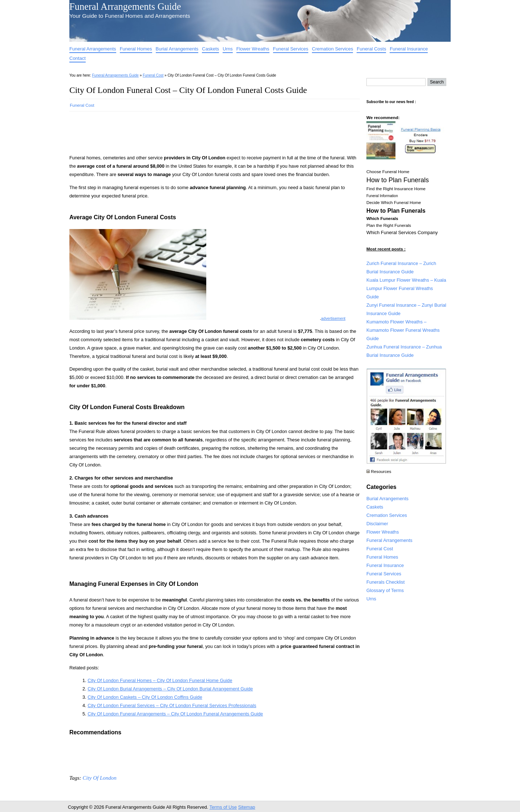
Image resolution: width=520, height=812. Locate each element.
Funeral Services (291, 49)
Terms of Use (223, 807)
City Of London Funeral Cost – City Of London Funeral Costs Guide (188, 90)
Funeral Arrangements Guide (125, 7)
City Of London (99, 778)
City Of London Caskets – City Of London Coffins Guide (145, 697)
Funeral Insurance (409, 49)
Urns (227, 49)
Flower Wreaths (253, 49)
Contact (78, 58)
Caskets (210, 49)
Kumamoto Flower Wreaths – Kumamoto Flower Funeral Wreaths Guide (403, 330)
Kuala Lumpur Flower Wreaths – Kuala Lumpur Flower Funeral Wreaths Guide (406, 288)
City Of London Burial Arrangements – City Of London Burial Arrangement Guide (170, 689)
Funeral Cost (153, 75)
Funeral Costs (371, 49)
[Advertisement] (202, 131)
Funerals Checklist (385, 582)
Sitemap (247, 807)
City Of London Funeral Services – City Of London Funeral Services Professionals (172, 705)
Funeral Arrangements (93, 49)
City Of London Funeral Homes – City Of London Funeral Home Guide (160, 680)
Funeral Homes (136, 49)
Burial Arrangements (177, 49)
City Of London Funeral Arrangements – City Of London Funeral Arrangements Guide (175, 714)
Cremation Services (332, 49)
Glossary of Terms (385, 590)
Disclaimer (377, 524)
